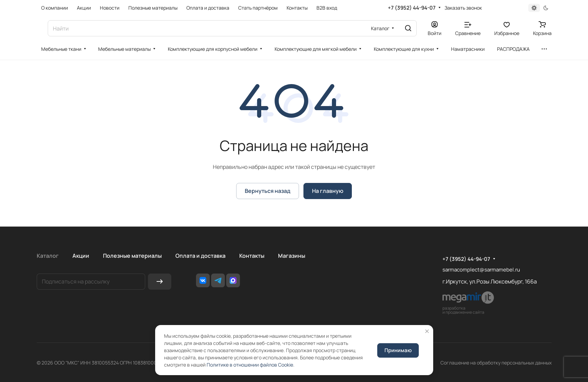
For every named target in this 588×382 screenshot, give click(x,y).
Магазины (292, 256)
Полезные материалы (132, 256)
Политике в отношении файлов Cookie (250, 365)
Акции (81, 256)
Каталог (48, 256)
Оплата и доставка (200, 256)
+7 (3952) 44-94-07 (412, 8)
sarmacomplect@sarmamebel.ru (481, 270)
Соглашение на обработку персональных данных (496, 363)
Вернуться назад (268, 191)
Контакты (252, 256)
